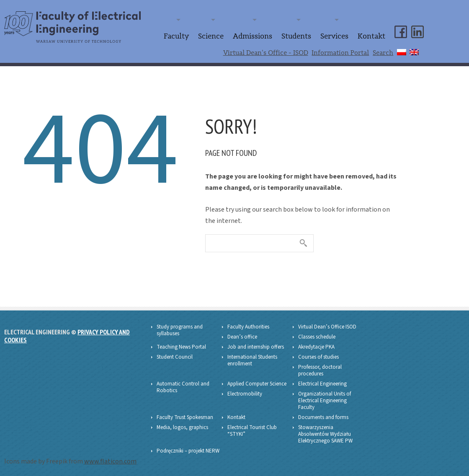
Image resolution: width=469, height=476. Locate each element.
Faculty (194, 35)
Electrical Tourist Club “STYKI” (252, 428)
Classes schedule (317, 334)
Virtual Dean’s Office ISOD (327, 324)
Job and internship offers (256, 344)
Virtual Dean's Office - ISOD (266, 51)
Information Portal (340, 51)
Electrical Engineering (322, 381)
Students (304, 35)
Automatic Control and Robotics (183, 385)
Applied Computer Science (257, 381)
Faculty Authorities (248, 324)
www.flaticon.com (110, 459)
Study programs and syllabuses (180, 328)
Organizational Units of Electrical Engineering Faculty (325, 398)
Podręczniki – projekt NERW (188, 448)
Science (225, 35)
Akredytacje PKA (316, 344)
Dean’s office (242, 334)
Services (339, 35)
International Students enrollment (252, 358)
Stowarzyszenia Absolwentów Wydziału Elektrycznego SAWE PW (325, 432)
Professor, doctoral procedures (320, 368)
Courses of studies (318, 354)
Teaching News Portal (181, 344)
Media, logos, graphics (182, 425)
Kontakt (373, 35)
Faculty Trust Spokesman (185, 415)
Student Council (175, 354)
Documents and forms (323, 415)
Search (383, 51)
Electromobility (245, 391)
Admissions (264, 35)
